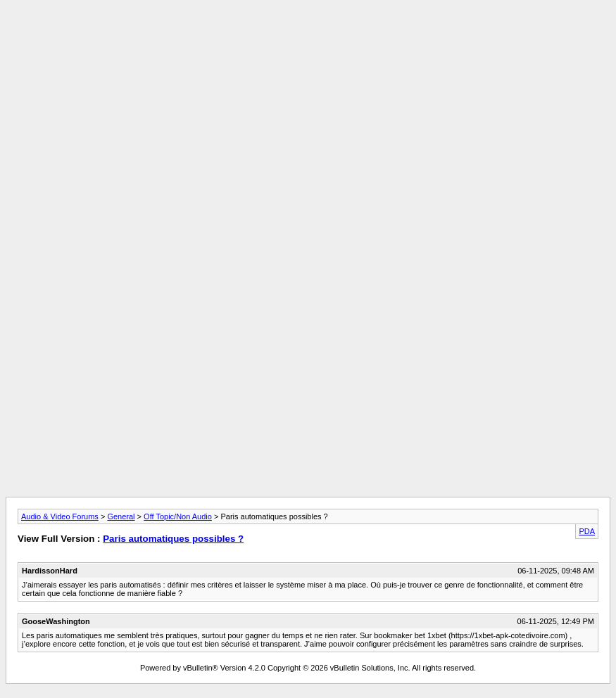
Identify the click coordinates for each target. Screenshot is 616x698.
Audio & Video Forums (60, 516)
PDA (587, 531)
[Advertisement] (308, 37)
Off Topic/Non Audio (178, 516)
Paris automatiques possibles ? (173, 539)
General (121, 516)
